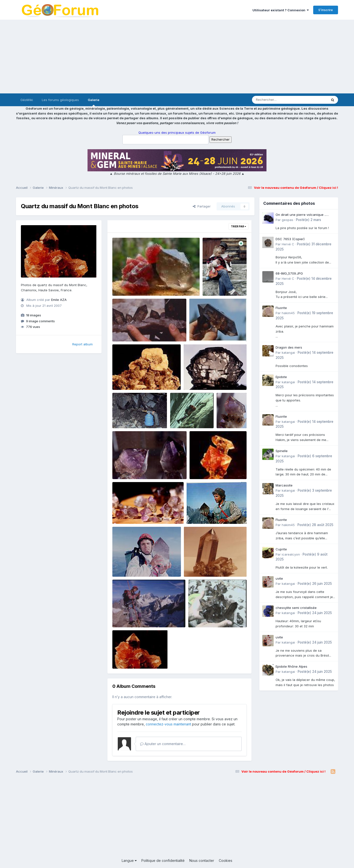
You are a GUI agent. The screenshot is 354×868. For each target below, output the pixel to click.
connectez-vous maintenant (168, 724)
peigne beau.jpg (200, 378)
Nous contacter (202, 861)
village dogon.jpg (130, 330)
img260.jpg (215, 280)
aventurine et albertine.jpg (136, 468)
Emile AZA (59, 300)
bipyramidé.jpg (205, 330)
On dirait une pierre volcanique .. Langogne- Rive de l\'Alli (301, 215)
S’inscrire (326, 10)
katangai (288, 353)
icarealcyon (291, 554)
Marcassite (284, 485)
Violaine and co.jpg (131, 512)
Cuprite (281, 549)
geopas (288, 220)
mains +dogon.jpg (206, 616)
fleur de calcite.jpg (131, 378)
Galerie (94, 102)
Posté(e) (309, 220)
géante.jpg (124, 565)
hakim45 (288, 313)
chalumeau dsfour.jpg (133, 417)
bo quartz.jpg (198, 565)
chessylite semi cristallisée (296, 608)
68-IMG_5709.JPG (289, 273)
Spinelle (282, 451)
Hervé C (288, 244)
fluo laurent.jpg (128, 284)
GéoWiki (27, 100)
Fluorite (281, 308)
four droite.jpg (185, 417)
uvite (279, 578)
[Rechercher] (275, 100)
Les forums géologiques (60, 100)
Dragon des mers (289, 347)
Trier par (238, 226)
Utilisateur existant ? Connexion (281, 10)
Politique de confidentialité (163, 861)
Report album (82, 344)
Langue (129, 861)
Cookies (226, 861)
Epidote (281, 377)
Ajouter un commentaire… (163, 744)
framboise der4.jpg (208, 468)
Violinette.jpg (230, 412)
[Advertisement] (177, 57)
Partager (202, 206)
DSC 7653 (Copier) (290, 239)
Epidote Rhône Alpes (291, 666)
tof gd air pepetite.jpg (207, 512)
